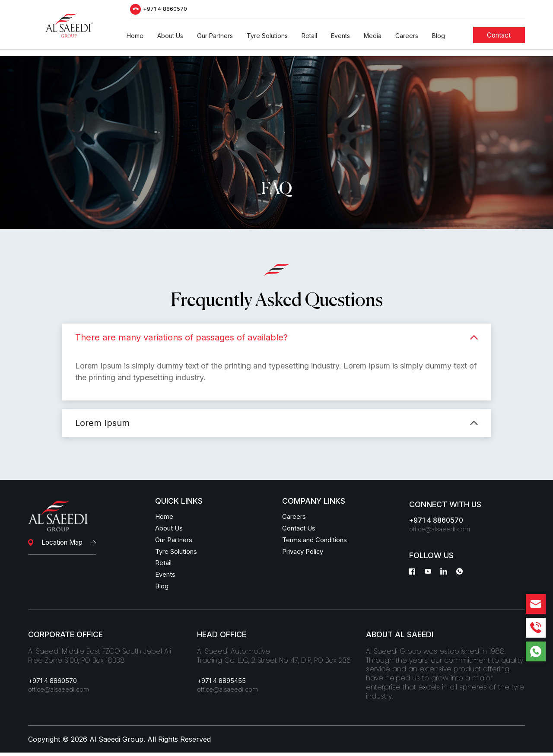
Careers (295, 517)
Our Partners (177, 541)
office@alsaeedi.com (442, 530)
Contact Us (300, 529)
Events (166, 578)
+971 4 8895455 (224, 685)
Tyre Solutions (179, 553)
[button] (135, 39)
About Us (171, 529)
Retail (164, 565)
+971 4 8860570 (167, 11)
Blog (162, 590)
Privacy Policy (305, 553)
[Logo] (69, 28)
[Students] (500, 39)
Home (165, 517)
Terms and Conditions (318, 541)
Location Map (62, 542)
